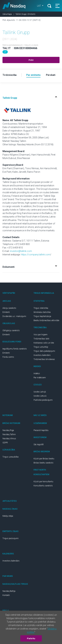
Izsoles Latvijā (40, 392)
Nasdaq (14, 6)
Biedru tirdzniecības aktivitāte (46, 320)
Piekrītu (31, 639)
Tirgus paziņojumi (10, 538)
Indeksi (37, 373)
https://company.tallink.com (36, 255)
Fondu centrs (8, 357)
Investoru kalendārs (42, 355)
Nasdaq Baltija (9, 591)
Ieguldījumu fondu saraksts (15, 349)
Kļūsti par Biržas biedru (44, 459)
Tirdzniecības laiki (41, 339)
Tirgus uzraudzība (10, 457)
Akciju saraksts (9, 308)
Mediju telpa (8, 516)
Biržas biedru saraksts (43, 463)
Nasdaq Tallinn (9, 434)
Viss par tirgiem (41, 335)
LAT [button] (39, 6)
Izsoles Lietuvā (40, 396)
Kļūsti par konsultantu (43, 482)
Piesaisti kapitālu (41, 430)
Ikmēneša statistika (42, 312)
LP (5, 52)
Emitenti (6, 312)
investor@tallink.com (21, 251)
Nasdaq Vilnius (9, 439)
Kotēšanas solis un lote (44, 343)
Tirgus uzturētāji (41, 347)
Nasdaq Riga (8, 430)
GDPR (5, 443)
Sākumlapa (7, 14)
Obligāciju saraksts (11, 330)
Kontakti (6, 595)
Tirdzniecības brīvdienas (44, 359)
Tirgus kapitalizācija (42, 316)
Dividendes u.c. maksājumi (14, 316)
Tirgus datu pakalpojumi (44, 351)
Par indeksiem (40, 378)
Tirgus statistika (41, 308)
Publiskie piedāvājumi (43, 400)
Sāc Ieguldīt (39, 444)
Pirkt (31, 60)
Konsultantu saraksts (43, 486)
